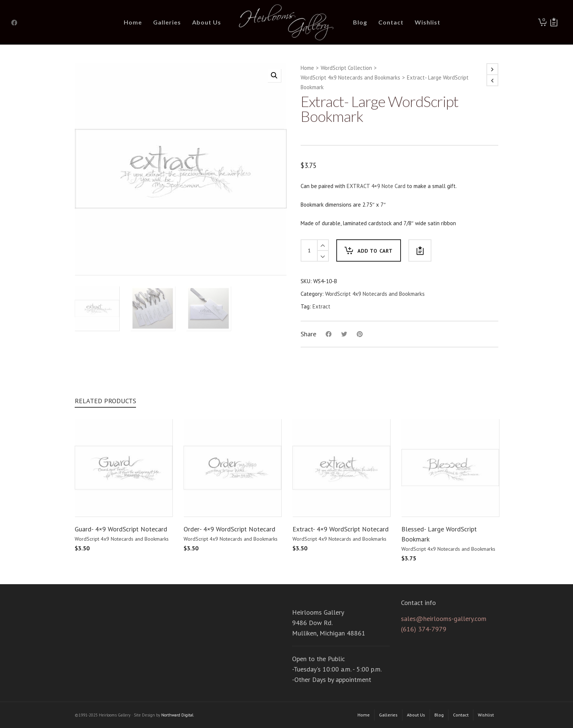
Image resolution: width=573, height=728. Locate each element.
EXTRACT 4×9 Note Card (376, 186)
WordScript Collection (346, 68)
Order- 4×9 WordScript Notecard (229, 529)
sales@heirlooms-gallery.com (444, 619)
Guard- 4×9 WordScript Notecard (121, 529)
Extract (321, 306)
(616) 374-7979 (424, 629)
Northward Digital (177, 715)
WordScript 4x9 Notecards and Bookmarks (350, 77)
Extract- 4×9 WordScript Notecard (341, 529)
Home (307, 68)
